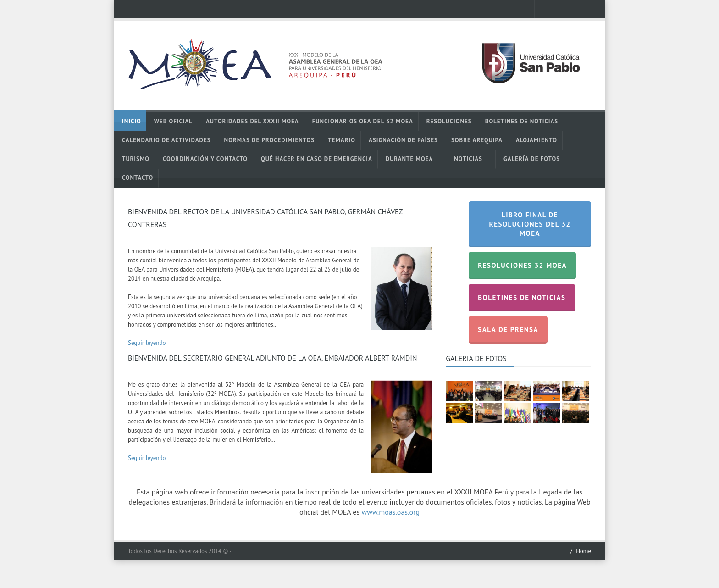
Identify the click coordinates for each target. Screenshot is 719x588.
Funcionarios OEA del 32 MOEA (363, 121)
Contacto (138, 178)
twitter (563, 9)
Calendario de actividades (166, 140)
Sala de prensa (508, 330)
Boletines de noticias (526, 121)
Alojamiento (536, 140)
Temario (342, 140)
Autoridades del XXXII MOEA (252, 121)
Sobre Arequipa (477, 140)
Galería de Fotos (532, 159)
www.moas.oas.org (390, 512)
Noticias (472, 159)
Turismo (136, 159)
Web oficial (173, 121)
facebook (544, 9)
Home (583, 551)
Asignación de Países (403, 140)
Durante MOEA (413, 159)
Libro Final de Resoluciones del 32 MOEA (530, 224)
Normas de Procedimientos (270, 140)
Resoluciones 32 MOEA (522, 265)
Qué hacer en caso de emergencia (317, 159)
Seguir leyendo (147, 343)
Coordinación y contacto (205, 159)
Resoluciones (449, 121)
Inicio (132, 121)
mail (581, 9)
